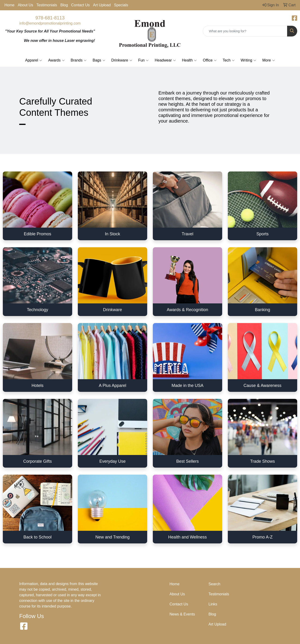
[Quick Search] (245, 31)
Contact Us (81, 5)
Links (213, 604)
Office (210, 60)
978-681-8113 (50, 18)
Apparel (34, 60)
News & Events (182, 614)
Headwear (165, 60)
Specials (121, 5)
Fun (144, 60)
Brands (79, 60)
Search (215, 584)
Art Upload (102, 5)
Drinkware (122, 60)
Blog (64, 5)
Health (189, 60)
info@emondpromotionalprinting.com (50, 23)
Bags (99, 60)
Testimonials (47, 5)
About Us (26, 5)
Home (9, 5)
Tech (229, 60)
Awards (56, 60)
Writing (249, 60)
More (268, 60)
